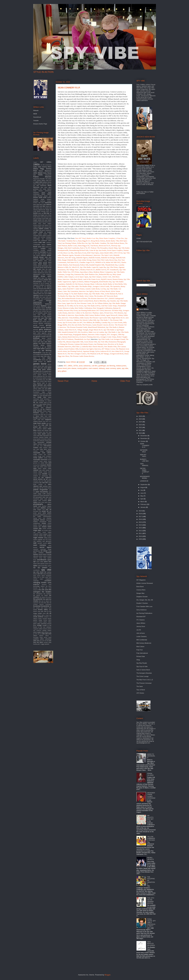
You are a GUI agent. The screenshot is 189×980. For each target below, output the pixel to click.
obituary (102, 368)
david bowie (43, 264)
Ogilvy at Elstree (78, 282)
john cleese (72, 368)
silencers (36, 556)
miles (38, 449)
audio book (43, 197)
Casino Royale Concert (100, 325)
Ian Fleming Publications (144, 613)
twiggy (35, 613)
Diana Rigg (39, 169)
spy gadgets (43, 567)
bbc (44, 206)
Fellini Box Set (82, 243)
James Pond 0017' (68, 289)
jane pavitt (44, 368)
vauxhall (45, 619)
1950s (49, 162)
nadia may (36, 467)
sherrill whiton (43, 554)
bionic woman (41, 211)
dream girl (36, 288)
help (40, 343)
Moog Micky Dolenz (98, 241)
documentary (38, 282)
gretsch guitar (38, 340)
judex (49, 389)
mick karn (40, 446)
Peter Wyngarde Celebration (103, 308)
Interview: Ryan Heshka (76, 315)
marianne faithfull (42, 429)
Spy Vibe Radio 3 (110, 330)
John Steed (38, 173)
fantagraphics (38, 304)
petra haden (48, 502)
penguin (49, 494)
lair (34, 402)
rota (44, 540)
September (144, 485)
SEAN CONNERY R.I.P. (145, 445)
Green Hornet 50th (91, 342)
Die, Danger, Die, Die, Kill (145, 600)
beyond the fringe (44, 210)
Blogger (108, 975)
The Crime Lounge (143, 676)
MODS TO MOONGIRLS (151, 756)
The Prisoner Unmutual (144, 683)
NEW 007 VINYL (143, 456)
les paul (46, 406)
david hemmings (43, 266)
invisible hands (39, 355)
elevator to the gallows (45, 295)
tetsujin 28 (36, 590)
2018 (141, 514)
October (143, 441)
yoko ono (36, 641)
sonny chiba (43, 558)
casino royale (38, 232)
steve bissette (47, 574)
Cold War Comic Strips (109, 306)
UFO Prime (75, 272)
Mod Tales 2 (77, 347)
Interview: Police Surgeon (97, 334)
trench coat (37, 611)
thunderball (37, 606)
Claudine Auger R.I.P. (87, 262)
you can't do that (44, 641)
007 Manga (105, 354)
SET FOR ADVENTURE (144, 242)
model (35, 454)
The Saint (140, 686)
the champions (38, 594)
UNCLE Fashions (67, 339)
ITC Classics (141, 620)
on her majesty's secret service (42, 478)
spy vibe (125, 368)
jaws (35, 371)
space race (47, 562)
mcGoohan (44, 439)
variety (40, 619)
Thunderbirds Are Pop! (82, 339)
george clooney (39, 325)
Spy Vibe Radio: (86, 267)
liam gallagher (46, 408)
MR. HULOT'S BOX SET (150, 817)
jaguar (49, 361)
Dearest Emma (118, 279)
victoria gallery (43, 622)
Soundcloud (37, 117)
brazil (44, 219)
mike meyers (43, 448)
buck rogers (47, 223)
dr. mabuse (37, 287)
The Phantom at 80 (94, 354)
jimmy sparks (43, 378)
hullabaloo (48, 349)
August (143, 487)
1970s (76, 366)
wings (41, 637)
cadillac (39, 227)
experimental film (42, 302)
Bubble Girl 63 (101, 270)
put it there (49, 515)
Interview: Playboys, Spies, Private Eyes (99, 313)
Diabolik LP (70, 284)
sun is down (41, 577)
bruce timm (48, 222)
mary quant (42, 434)
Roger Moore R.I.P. (96, 330)
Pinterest (142, 193)
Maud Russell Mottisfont (96, 327)
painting (45, 486)
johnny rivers (47, 387)
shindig (49, 554)
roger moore (38, 538)
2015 (141, 522)
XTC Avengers (112, 334)
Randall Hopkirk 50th (97, 265)
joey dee (45, 380)
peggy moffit (42, 494)
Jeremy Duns (141, 626)
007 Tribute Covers (108, 349)
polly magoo (37, 510)
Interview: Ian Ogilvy (86, 291)
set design (44, 551)
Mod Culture (140, 647)
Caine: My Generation (70, 291)
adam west (39, 182)
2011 (141, 533)
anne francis (38, 191)
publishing (42, 515)
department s (37, 274)
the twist (41, 603)
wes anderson (37, 631)
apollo (43, 192)
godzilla (44, 336)
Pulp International (142, 653)
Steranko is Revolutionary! (84, 255)
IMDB (35, 114)
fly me (35, 313)
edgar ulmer (40, 292)
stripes (35, 577)
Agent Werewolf (112, 315)
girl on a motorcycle (44, 335)
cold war (42, 242)
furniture (36, 321)
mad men (41, 420)
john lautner (37, 383)
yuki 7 (39, 644)
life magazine (47, 409)
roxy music (48, 540)
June (142, 493)
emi (50, 297)
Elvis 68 (71, 325)
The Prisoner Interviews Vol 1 (98, 298)
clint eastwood (42, 241)
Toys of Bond (141, 690)
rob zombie (45, 530)
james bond (62, 368)
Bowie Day (113, 260)
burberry (36, 225)
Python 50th (84, 265)
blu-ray (46, 213)
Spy (118, 301)
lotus (42, 416)
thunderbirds (45, 606)
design (36, 276)
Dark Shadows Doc (91, 274)
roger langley (47, 536)
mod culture (47, 453)
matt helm (40, 436)
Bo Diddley (97, 322)
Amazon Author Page (40, 124)
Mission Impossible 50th (75, 342)
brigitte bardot (37, 220)
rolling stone (48, 538)
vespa (40, 620)
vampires (46, 617)
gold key (49, 336)
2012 (141, 531)
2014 (141, 525)
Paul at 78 (83, 248)
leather (45, 404)
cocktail (36, 243)
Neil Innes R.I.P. (73, 262)
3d (41, 165)
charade (36, 236)
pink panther (42, 506)
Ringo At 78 (69, 294)
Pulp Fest (140, 650)
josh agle (45, 389)
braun (40, 218)
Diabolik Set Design (108, 258)
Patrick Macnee (42, 177)
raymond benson (39, 520)
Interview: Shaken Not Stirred (77, 320)
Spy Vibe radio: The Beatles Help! (80, 286)
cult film (94, 366)
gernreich (36, 330)
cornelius (36, 250)
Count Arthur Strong (84, 260)
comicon (36, 249)
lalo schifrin (40, 402)
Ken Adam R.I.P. (118, 351)
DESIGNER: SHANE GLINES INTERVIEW (151, 795)
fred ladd (44, 316)
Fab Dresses (79, 284)
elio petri (36, 297)
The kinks (48, 179)
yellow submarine (46, 639)
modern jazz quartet (45, 455)
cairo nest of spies (46, 227)
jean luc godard (44, 371)
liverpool (36, 413)
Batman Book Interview (70, 337)
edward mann (37, 294)
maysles (38, 439)
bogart (42, 215)
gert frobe (36, 331)
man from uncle (40, 423)
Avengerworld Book (117, 354)
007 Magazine (141, 580)
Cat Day (103, 289)
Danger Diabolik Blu (69, 260)
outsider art (42, 484)
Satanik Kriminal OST (69, 332)
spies (119, 368)
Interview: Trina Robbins (70, 318)
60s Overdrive (83, 332)
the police (49, 597)
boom (46, 215)
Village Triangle (83, 330)
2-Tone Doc (120, 238)
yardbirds (36, 639)
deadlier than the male (44, 269)
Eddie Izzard (84, 318)
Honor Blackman (45, 171)
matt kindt (46, 436)
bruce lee (41, 222)
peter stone (41, 502)
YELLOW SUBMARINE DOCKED (151, 838)
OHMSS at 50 (100, 262)
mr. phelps (41, 463)
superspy (36, 581)
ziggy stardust (45, 644)
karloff (41, 394)
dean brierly (44, 271)
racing (35, 518)
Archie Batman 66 (111, 294)
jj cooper (49, 378)
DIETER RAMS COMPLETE (145, 471)
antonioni (36, 192)
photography (38, 504)
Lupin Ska (103, 267)
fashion (44, 306)
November (144, 438)
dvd (48, 288)
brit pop (45, 220)
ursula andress (38, 617)
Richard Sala (141, 656)
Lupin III (95, 267)
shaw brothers (38, 553)
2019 (141, 511)
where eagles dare (39, 632)
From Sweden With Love (144, 606)
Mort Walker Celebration (83, 308)
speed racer (48, 564)
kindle (39, 397)
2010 (141, 536)
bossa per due (47, 217)
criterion (43, 255)
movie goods (43, 461)
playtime (49, 508)
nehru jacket (42, 468)
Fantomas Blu (79, 274)
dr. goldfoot (48, 285)
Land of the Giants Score (91, 279)
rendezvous (37, 523)
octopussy (45, 476)
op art (46, 479)
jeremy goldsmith (38, 376)
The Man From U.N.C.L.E (145, 680)
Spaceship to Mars (86, 272)
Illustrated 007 (141, 617)
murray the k (37, 465)
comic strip (41, 247)
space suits (37, 564)
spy (34, 567)
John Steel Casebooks (72, 248)
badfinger (43, 201)
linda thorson (38, 411)
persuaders (39, 497)
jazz (38, 371)
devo (39, 278)
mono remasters (47, 456)
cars (37, 230)
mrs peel (48, 463)
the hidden (45, 596)
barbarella (48, 203)
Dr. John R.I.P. (74, 267)
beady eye (49, 206)
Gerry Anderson (142, 610)
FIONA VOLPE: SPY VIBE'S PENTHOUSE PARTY (152, 923)
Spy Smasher (111, 301)
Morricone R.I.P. (105, 246)
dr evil (41, 283)
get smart (48, 331)
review (44, 523)
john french (48, 381)
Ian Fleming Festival (75, 351)
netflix (50, 468)
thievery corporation (45, 604)
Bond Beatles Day (105, 282)
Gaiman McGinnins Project (84, 344)
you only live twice (42, 641)
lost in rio (46, 415)
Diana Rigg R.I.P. (84, 241)
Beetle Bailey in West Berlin (113, 284)
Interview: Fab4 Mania (70, 301)
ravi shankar (47, 518)
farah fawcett (37, 306)
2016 (141, 519)
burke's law (41, 225)
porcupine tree (37, 511)
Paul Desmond (74, 265)
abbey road (45, 180)
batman (49, 204)
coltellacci (49, 243)
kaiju (44, 392)
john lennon (38, 385)
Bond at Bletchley (100, 301)
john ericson (41, 381)
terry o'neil (48, 588)
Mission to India (68, 308)
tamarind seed (46, 585)
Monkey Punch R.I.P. (87, 270)
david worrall (48, 267)
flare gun (49, 311)
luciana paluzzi (42, 418)
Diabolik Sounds (94, 258)
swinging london (40, 582)
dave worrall (43, 262)
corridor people (46, 250)
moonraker (37, 460)
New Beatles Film (110, 347)
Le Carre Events (117, 322)
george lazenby (46, 327)
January (143, 507)
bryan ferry (37, 223)
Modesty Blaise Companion (103, 272)
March (143, 502)
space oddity (40, 562)
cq (47, 252)
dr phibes (41, 285)
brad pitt (36, 219)
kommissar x (48, 399)
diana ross (44, 278)
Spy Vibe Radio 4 (112, 327)
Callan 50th (92, 320)
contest (43, 249)
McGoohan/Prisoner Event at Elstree (74, 298)
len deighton (38, 406)
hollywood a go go (40, 347)
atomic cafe (47, 196)
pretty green (37, 513)
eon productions (46, 299)
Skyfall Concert (106, 279)
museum (43, 465)
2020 (141, 433)
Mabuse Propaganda (91, 282)
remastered (43, 522)
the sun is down (44, 601)
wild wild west (47, 634)
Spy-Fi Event (67, 322)
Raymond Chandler (39, 179)
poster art (45, 511)
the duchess (47, 594)
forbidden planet (42, 313)
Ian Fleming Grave (101, 344)
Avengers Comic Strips (108, 337)
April (142, 499)
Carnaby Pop (106, 322)
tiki (50, 606)
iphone (35, 356)
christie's (49, 237)
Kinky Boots (47, 173)
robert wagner (43, 534)
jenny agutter (37, 375)
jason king (37, 369)
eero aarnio (45, 294)
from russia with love (42, 320)
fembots (38, 308)
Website (36, 110)
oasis (50, 474)
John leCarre (141, 633)
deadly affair (37, 271)
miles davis (43, 449)
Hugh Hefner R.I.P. (118, 318)
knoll (42, 399)
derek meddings (47, 274)
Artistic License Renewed (145, 583)
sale (35, 543)
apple (50, 192)
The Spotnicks (115, 286)
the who (47, 603)
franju (50, 313)
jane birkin (48, 366)
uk (50, 613)
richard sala (37, 528)
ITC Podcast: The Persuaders (98, 248)
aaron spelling (37, 180)
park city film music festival (44, 488)
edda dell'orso (41, 290)
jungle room (44, 390)
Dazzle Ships (113, 248)
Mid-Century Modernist (144, 643)
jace (47, 360)
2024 (141, 422)
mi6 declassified (39, 442)
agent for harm (46, 184)
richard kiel (37, 527)
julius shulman (37, 390)
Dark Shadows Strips (81, 294)
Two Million (87, 322)
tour (50, 610)
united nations (37, 615)
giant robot (37, 333)
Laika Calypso (69, 277)
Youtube (36, 121)
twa (50, 611)
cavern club (47, 234)
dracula (49, 287)
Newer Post (63, 381)
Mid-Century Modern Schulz (95, 315)
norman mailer (37, 474)
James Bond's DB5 (106, 253)
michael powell (42, 444)
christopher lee (39, 239)
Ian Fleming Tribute (69, 243)
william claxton (38, 636)
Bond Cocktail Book (86, 301)
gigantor (44, 333)
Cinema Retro (46, 167)
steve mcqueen (46, 576)
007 (65, 366)
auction (36, 197)
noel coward (93, 368)
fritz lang (48, 318)
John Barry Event (80, 253)
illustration (37, 353)
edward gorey (48, 292)
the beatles (46, 592)
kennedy (45, 396)
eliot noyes (43, 297)
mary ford (45, 432)
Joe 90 (139, 630)
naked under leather (46, 467)
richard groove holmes (45, 525)
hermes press (39, 345)
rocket (41, 536)
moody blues (48, 458)
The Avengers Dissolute (144, 673)
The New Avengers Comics (77, 354)
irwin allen (47, 356)
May (142, 496)
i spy (39, 351)
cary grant (42, 230)
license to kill (38, 409)
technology (37, 586)
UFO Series (140, 693)
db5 (35, 269)
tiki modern (37, 608)
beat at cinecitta (44, 208)
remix (50, 522)
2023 (141, 425)
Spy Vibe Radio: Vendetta (97, 243)
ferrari (43, 308)
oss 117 (41, 481)
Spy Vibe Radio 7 (103, 320)
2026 (141, 416)
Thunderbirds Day (111, 265)
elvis (47, 297)
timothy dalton (43, 610)
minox (49, 449)
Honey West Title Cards (100, 260)
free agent (41, 318)
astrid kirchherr (38, 196)
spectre (42, 564)
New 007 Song (70, 258)
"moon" (35, 162)
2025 (141, 419)
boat (39, 215)
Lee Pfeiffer (38, 175)
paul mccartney (42, 492)
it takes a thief (42, 357)
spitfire (50, 566)
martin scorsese (38, 432)
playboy (43, 508)
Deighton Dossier (142, 597)
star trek (40, 574)
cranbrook (44, 254)
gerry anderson (45, 329)
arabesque (36, 194)
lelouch (49, 404)
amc (41, 189)
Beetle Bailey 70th (112, 241)
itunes (44, 360)
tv (48, 611)
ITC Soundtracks (113, 270)
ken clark (40, 396)
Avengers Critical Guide (101, 286)
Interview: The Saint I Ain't (103, 255)
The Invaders (99, 296)
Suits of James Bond (143, 670)
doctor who (48, 280)
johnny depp (40, 387)
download (36, 283)
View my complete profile (145, 385)
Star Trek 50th (103, 342)
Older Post (125, 381)
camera (36, 229)
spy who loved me (40, 572)
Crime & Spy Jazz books (98, 250)
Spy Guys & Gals (142, 666)
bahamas (87, 366)
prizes (49, 513)
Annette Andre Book (92, 289)
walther (41, 629)
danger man (44, 257)
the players (43, 597)
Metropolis (48, 175)
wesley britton (47, 630)
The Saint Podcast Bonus (115, 243)
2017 (141, 516)
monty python (82, 368)
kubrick (35, 401)
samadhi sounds (42, 543)
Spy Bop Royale (142, 663)
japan (50, 368)
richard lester (47, 527)
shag (50, 551)
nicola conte (47, 472)
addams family (47, 182)
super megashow (46, 579)
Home (94, 381)
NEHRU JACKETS (151, 859)
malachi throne (38, 421)
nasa (35, 468)
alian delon (44, 187)
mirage (42, 451)
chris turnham (41, 237)
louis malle (48, 416)
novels (45, 474)
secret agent (45, 547)
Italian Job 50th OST (113, 262)
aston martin (46, 194)
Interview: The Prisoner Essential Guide (73, 327)
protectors (36, 515)
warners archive (47, 629)
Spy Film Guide (104, 339)
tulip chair (44, 611)
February (144, 504)
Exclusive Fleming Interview (90, 337)
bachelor (36, 201)
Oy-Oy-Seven (78, 306)
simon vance (43, 556)
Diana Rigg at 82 (84, 246)
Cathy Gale (37, 167)
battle (41, 206)
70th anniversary (47, 165)
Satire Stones (80, 289)
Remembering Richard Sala (79, 250)
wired (50, 637)
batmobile (36, 206)
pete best (45, 497)
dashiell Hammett (46, 259)
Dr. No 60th (69, 306)
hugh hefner (41, 349)
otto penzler (48, 481)
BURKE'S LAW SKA (144, 460)
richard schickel (47, 529)
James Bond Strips (66, 334)
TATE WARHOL (144, 465)
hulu (34, 351)
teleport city (44, 586)
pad (41, 486)
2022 (141, 427)
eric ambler (38, 301)
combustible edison (39, 245)
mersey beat (48, 441)
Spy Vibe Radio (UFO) (92, 306)
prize (44, 513)
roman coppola (38, 540)
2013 (141, 528)
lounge (36, 418)
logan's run (44, 413)
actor (81, 366)
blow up (41, 213)
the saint (46, 599)
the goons (37, 595)
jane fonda (37, 368)
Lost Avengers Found (118, 339)
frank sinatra (47, 315)
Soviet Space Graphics (115, 250)
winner (46, 637)
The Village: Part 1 (73, 270)
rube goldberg (37, 541)
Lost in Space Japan (81, 277)
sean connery (111, 368)
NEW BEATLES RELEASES (151, 944)
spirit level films (43, 566)
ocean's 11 (37, 476)
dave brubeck (38, 261)
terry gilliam (62, 371)
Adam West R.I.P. (70, 330)
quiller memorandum (44, 516)
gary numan (43, 322)
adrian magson (37, 184)
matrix (35, 436)
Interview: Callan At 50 (76, 313)
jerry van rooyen (47, 376)
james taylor (41, 366)
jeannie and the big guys (45, 373)
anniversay (48, 191)
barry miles (43, 204)
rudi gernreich (47, 541)
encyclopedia (37, 299)
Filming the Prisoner (67, 344)
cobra (50, 241)
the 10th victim (44, 590)
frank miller (37, 315)
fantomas (48, 304)
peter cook (44, 499)
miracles (36, 451)
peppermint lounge (38, 495)
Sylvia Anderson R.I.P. (103, 351)
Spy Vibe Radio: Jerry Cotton (83, 296)
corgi (50, 249)
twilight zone (42, 613)
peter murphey (43, 501)
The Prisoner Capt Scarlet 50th (100, 318)
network (36, 470)
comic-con (48, 247)
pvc (34, 516)
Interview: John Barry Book (72, 279)
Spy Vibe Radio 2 (111, 332)
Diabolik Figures (82, 258)
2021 (141, 430)
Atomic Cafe (107, 277)
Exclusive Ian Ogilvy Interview (90, 349)
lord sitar (41, 415)
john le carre (47, 383)
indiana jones (121, 366)
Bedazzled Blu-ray (105, 274)
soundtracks (42, 560)
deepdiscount (41, 273)
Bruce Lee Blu (68, 253)
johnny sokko (37, 389)
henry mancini (47, 343)
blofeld (35, 213)
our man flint (44, 483)
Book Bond (140, 587)
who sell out (38, 634)
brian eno (48, 218)
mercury (42, 441)
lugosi (35, 420)
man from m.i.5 (47, 421)
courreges (43, 252)
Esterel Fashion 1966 (71, 349)
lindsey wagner (47, 411)
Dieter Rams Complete (107, 238)
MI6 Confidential (142, 640)
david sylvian (40, 267)
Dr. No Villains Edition (100, 303)
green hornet (47, 338)
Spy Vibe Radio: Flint (96, 294)
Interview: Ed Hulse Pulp (113, 310)
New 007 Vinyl (80, 238)
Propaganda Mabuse (80, 334)
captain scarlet (44, 228)
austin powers (46, 199)
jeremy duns (47, 375)
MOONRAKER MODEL (145, 477)
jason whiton (47, 369)
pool (44, 510)
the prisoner (38, 599)
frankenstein (37, 316)
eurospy (49, 300)
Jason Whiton (144, 309)
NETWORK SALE (144, 451)
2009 (141, 539)
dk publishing (40, 280)
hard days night (42, 342)
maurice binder (44, 437)
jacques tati (42, 362)
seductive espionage (40, 549)
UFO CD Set (118, 253)
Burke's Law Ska (92, 238)
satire (50, 543)
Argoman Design (89, 351)
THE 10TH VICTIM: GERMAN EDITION (151, 901)
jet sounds (36, 378)
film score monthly (41, 311)
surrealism (48, 581)
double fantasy (47, 282)
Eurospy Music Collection (93, 284)
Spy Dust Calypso (95, 277)
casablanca (48, 230)
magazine (48, 420)
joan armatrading (38, 380)
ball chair (41, 203)
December (144, 436)
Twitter (151, 192)
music (49, 465)
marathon (45, 427)
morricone (44, 460)
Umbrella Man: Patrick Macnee (92, 347)
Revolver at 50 (113, 344)
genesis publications (45, 323)
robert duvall (42, 532)
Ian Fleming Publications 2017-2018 (91, 310)
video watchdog (42, 624)
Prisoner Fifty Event (71, 310)
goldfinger (102, 366)
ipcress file (48, 355)
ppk (50, 511)
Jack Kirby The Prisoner (83, 325)
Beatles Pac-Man (66, 296)
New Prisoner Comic (84, 303)
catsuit (40, 234)
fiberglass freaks (38, 310)
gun (44, 340)
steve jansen (37, 576)
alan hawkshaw (41, 185)
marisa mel (40, 430)
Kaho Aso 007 (78, 322)
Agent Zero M (71, 303)
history (49, 345)
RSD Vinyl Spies (93, 253)
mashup (49, 434)
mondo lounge (37, 456)
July (142, 490)
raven (40, 518)
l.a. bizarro (48, 401)
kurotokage (41, 401)
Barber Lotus (72, 246)
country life (36, 252)
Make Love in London (96, 332)
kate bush (46, 394)
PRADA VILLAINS (150, 774)
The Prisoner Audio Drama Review (82, 356)
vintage (39, 625)
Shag (138, 660)
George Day (69, 274)
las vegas (40, 404)
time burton (44, 608)
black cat (49, 211)
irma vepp (40, 356)
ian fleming (111, 366)
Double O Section (142, 603)
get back (42, 331)
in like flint (45, 353)
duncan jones (43, 288)
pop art (49, 509)
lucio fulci (49, 418)
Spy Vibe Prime (112, 267)
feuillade (49, 308)
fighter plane (46, 310)
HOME (139, 238)
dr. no (44, 287)
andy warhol (47, 189)
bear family (36, 208)
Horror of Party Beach (102, 291)
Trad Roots (94, 246)
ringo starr (37, 530)
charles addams (42, 236)
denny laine (48, 273)
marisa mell (48, 430)
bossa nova (40, 217)
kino (45, 397)
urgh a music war (46, 615)
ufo (47, 613)
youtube (46, 642)
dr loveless (46, 283)
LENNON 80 (144, 481)
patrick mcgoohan (41, 490)
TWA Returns (118, 313)
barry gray (36, 204)
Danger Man (141, 593)
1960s (70, 366)
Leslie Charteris (142, 636)
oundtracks (36, 483)
